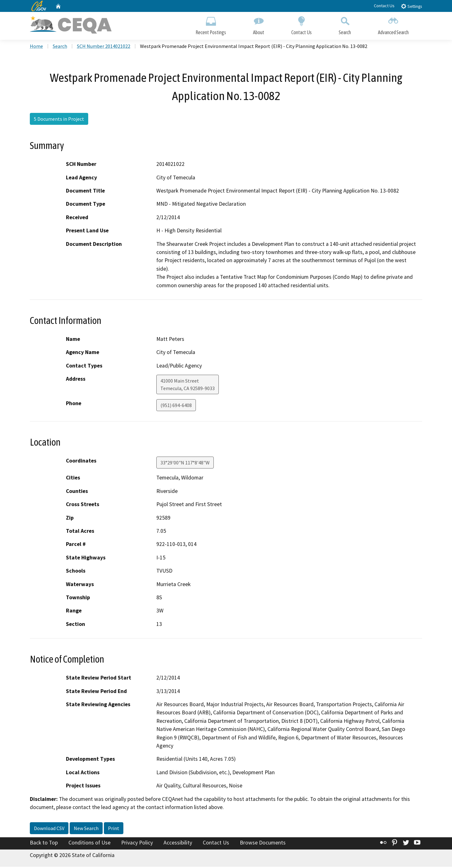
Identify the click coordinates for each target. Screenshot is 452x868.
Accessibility (178, 844)
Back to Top (44, 844)
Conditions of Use (89, 844)
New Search (86, 829)
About (259, 24)
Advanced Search (393, 24)
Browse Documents (263, 844)
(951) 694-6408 (176, 406)
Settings (411, 6)
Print (114, 829)
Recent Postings (211, 24)
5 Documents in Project (59, 120)
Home (36, 47)
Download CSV (49, 829)
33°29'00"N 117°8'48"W (185, 464)
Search (345, 24)
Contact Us (384, 6)
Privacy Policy (137, 844)
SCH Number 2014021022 (104, 47)
